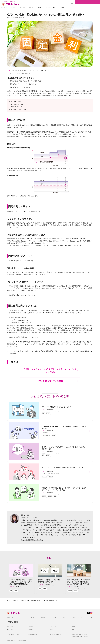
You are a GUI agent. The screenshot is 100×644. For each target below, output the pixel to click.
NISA (20, 8)
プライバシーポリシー (13, 634)
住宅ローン (11, 8)
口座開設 (31, 626)
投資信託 (29, 8)
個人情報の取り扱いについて (58, 634)
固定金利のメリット (17, 104)
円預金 (73, 626)
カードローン (11, 630)
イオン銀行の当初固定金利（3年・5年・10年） (22, 337)
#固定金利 (21, 73)
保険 (70, 8)
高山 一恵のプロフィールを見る (32, 540)
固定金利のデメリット (18, 107)
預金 (47, 8)
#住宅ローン (12, 73)
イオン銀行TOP (11, 626)
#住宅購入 (29, 73)
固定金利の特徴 (16, 102)
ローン (22, 617)
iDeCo (38, 8)
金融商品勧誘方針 (33, 634)
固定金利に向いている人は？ (20, 109)
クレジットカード (58, 8)
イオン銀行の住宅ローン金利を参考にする (20, 295)
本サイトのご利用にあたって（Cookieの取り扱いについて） (80, 635)
